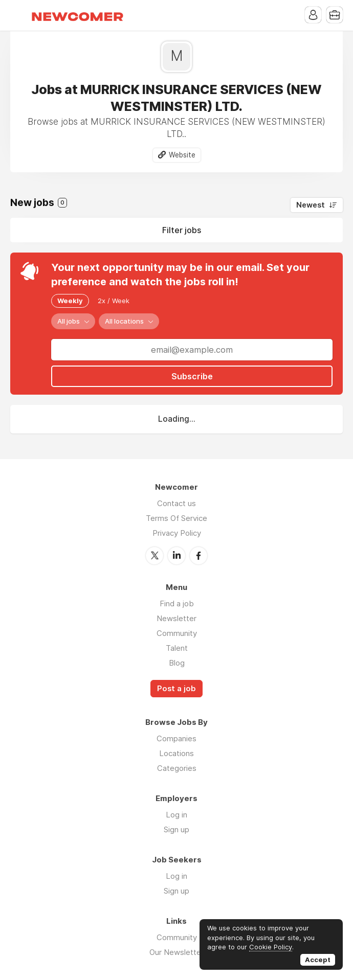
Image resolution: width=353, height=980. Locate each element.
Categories (177, 768)
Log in (176, 815)
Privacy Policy (177, 533)
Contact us (176, 503)
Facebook (198, 556)
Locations (176, 753)
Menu (18, 15)
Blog (177, 663)
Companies (176, 738)
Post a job (176, 689)
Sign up (176, 829)
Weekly (70, 301)
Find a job (177, 603)
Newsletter (176, 618)
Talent (177, 648)
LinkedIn (176, 556)
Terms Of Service (176, 518)
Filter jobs (182, 230)
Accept (318, 960)
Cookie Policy (271, 947)
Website (182, 155)
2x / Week (114, 301)
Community (177, 633)
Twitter (155, 556)
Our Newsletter (176, 952)
